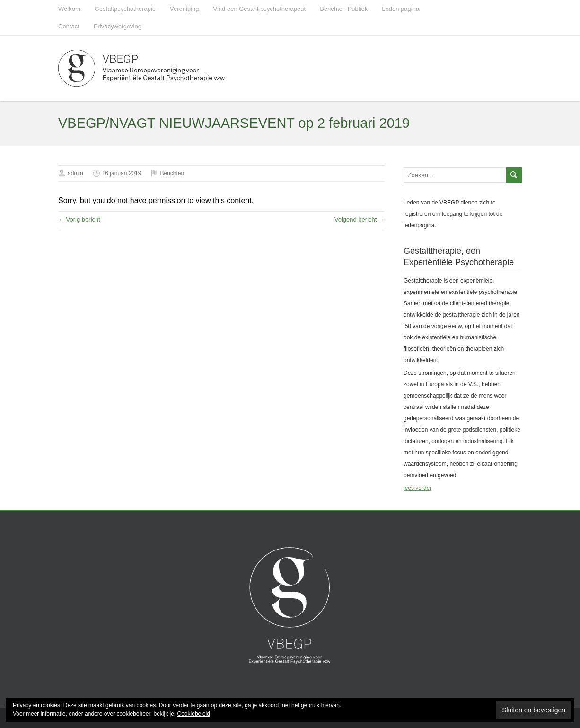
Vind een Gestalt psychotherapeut (260, 9)
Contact (69, 26)
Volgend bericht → (360, 219)
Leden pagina (400, 9)
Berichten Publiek (344, 9)
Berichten (172, 173)
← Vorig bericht (79, 219)
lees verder (417, 488)
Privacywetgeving (118, 26)
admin (75, 173)
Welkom (69, 9)
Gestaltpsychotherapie (125, 9)
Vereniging (184, 9)
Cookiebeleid (194, 714)
